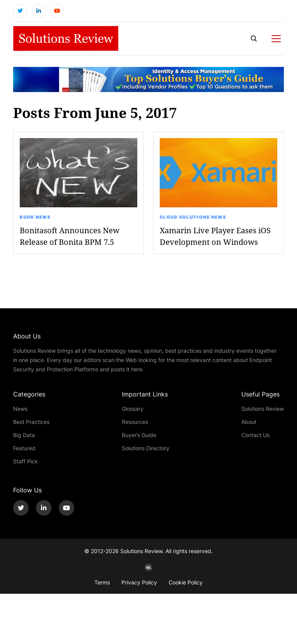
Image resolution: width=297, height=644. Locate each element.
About (249, 422)
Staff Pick (26, 461)
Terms (102, 582)
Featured (24, 448)
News (20, 409)
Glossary (133, 409)
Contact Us (255, 435)
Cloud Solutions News (193, 217)
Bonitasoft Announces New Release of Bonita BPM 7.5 (70, 236)
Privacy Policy (139, 582)
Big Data (24, 435)
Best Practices (31, 422)
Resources (135, 422)
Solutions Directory (146, 448)
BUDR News (35, 217)
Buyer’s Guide (139, 435)
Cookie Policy (186, 582)
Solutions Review (263, 409)
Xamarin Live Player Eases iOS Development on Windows (215, 236)
